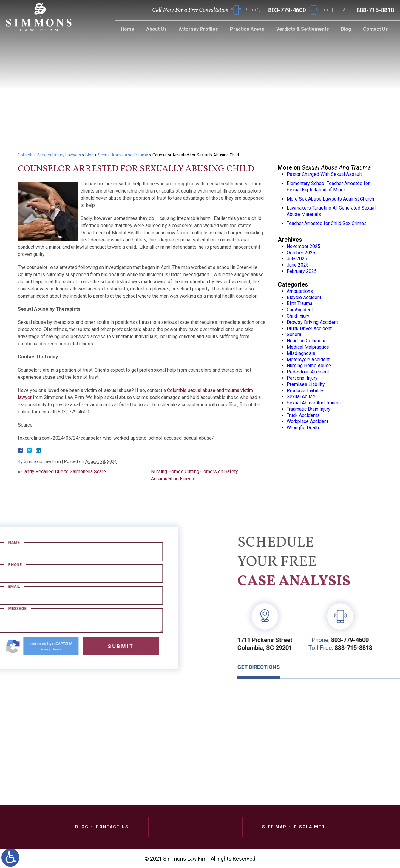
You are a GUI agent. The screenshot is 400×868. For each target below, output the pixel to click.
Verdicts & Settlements (303, 29)
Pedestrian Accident (308, 372)
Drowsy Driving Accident (312, 322)
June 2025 (298, 265)
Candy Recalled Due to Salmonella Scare (64, 471)
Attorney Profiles (198, 29)
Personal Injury (302, 378)
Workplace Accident (307, 421)
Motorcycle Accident (308, 360)
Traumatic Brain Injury (309, 409)
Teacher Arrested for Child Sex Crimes (327, 223)
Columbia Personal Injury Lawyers (50, 155)
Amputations (300, 291)
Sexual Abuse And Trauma (123, 155)
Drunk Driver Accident (309, 328)
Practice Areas (247, 29)
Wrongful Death (303, 428)
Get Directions (358, 667)
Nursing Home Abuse (309, 365)
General (295, 334)
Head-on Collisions (307, 341)
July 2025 (297, 259)
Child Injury (298, 316)
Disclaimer (309, 827)
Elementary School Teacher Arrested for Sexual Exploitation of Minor (328, 187)
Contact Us (376, 29)
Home (128, 29)
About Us (156, 29)
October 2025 (301, 253)
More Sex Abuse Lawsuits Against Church (330, 199)
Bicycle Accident (304, 297)
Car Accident (300, 310)
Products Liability (305, 391)
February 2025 (302, 271)
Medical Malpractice (308, 347)
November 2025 (304, 246)
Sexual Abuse (301, 397)
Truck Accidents (303, 415)
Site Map (274, 827)
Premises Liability (306, 384)
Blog (346, 29)
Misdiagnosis (301, 353)
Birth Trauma (299, 303)
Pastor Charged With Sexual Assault (324, 174)
